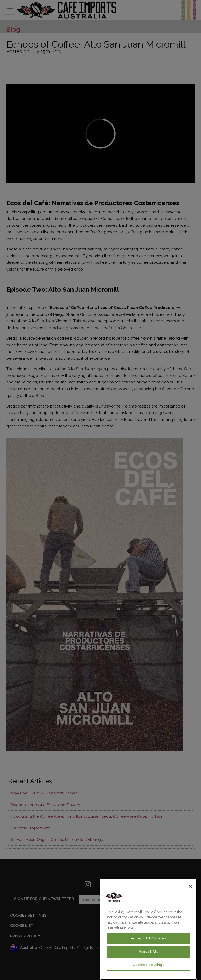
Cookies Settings (149, 965)
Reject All (149, 951)
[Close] (190, 886)
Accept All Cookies (149, 938)
